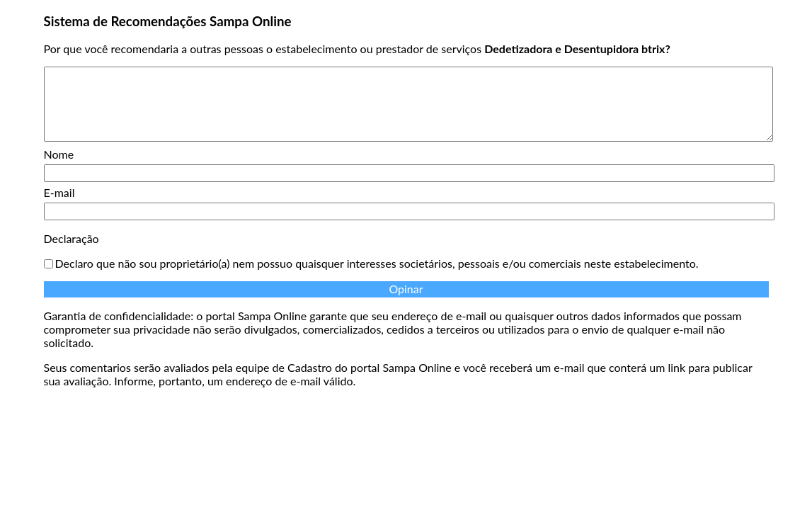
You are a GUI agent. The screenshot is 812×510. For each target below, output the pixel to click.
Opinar (406, 289)
